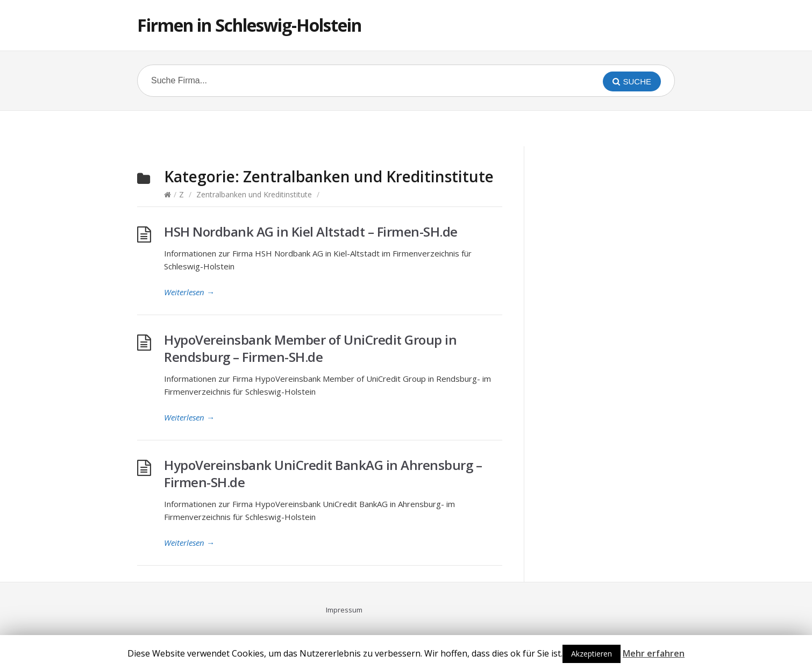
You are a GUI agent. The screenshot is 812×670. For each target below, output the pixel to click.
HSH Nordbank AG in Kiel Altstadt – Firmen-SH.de (311, 231)
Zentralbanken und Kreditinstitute (254, 194)
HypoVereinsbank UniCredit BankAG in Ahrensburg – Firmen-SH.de (323, 473)
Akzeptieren (592, 654)
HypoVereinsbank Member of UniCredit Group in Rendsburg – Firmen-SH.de (310, 348)
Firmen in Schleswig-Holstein (249, 25)
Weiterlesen (189, 292)
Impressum (344, 610)
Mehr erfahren (654, 653)
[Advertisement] (406, 127)
